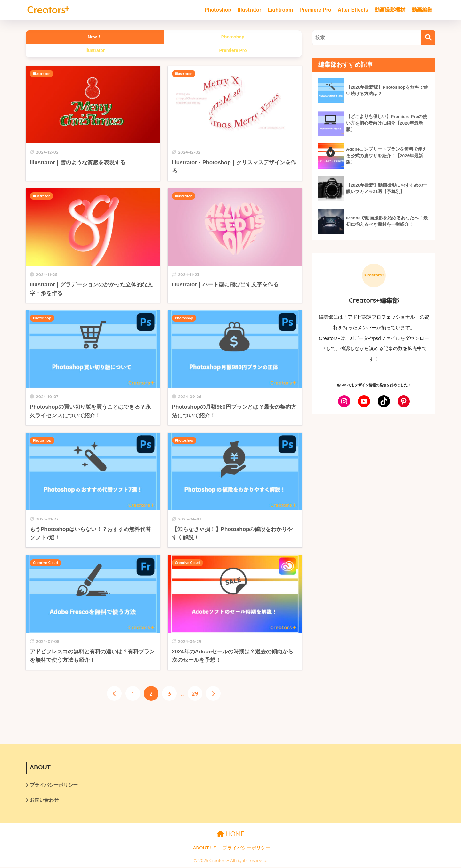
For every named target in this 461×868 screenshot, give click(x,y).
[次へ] (214, 694)
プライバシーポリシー (54, 785)
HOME (230, 835)
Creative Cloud (45, 563)
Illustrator (249, 10)
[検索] (428, 38)
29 (195, 694)
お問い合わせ (44, 801)
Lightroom (280, 10)
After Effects (353, 10)
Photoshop (218, 10)
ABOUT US (205, 849)
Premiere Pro (315, 10)
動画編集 (422, 10)
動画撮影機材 (390, 10)
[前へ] (114, 694)
